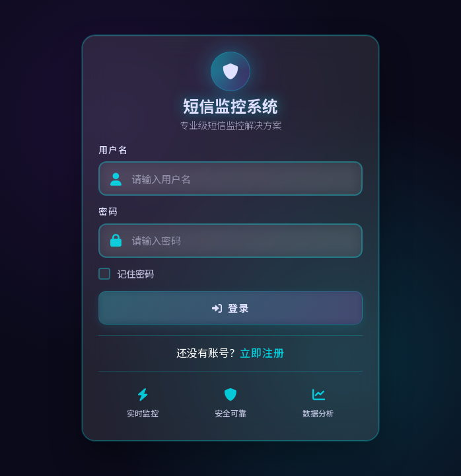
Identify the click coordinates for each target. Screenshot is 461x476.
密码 (108, 211)
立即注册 (262, 352)
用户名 (113, 149)
